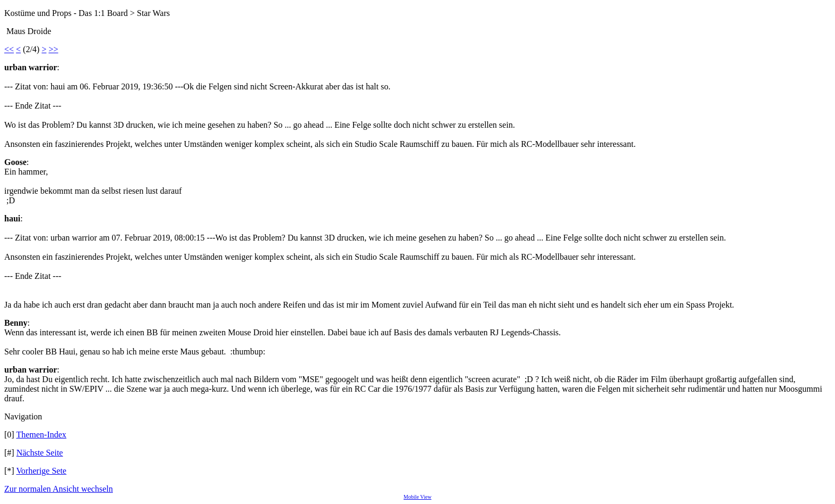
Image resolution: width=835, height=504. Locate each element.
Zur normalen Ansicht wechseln (59, 489)
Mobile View (418, 497)
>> (53, 49)
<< (9, 49)
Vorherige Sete (41, 471)
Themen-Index (41, 435)
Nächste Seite (40, 453)
